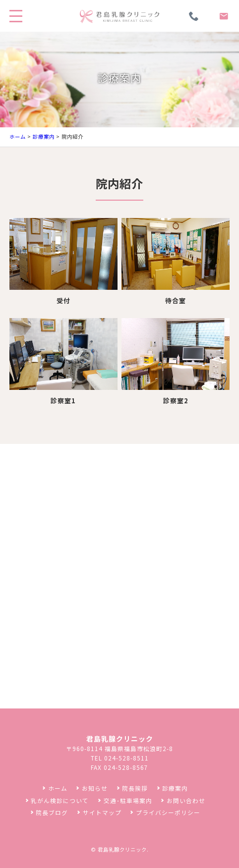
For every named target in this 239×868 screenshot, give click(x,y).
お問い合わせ (186, 800)
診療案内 (44, 136)
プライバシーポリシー (168, 812)
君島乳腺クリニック (122, 849)
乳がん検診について (60, 800)
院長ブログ (52, 812)
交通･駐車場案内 (128, 800)
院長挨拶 (135, 788)
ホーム (18, 136)
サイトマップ (102, 812)
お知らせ (95, 788)
